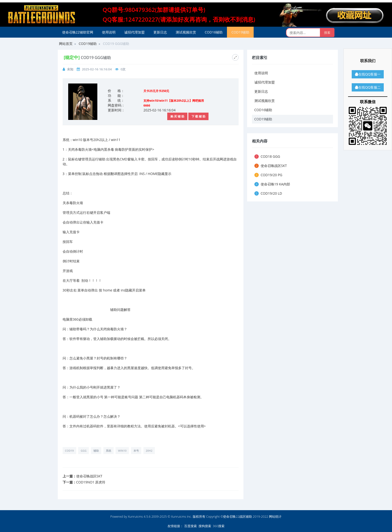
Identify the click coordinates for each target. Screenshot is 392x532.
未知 (70, 69)
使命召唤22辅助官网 (78, 32)
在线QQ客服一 (368, 74)
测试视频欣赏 (186, 32)
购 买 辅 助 (177, 116)
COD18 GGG (267, 156)
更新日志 (160, 32)
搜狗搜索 (205, 526)
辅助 (96, 451)
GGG (83, 451)
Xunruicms (135, 516)
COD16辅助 (214, 32)
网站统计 (275, 516)
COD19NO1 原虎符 (91, 482)
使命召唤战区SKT (89, 476)
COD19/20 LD (268, 193)
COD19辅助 (240, 32)
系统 (108, 451)
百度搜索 (191, 526)
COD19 (69, 451)
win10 (122, 451)
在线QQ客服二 (368, 87)
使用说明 (109, 32)
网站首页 (66, 44)
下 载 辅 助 (198, 116)
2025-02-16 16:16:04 (97, 69)
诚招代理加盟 (134, 32)
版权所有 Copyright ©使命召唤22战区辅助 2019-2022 (231, 516)
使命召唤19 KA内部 (272, 184)
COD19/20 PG (268, 175)
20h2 (149, 451)
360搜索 (218, 526)
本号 (136, 451)
